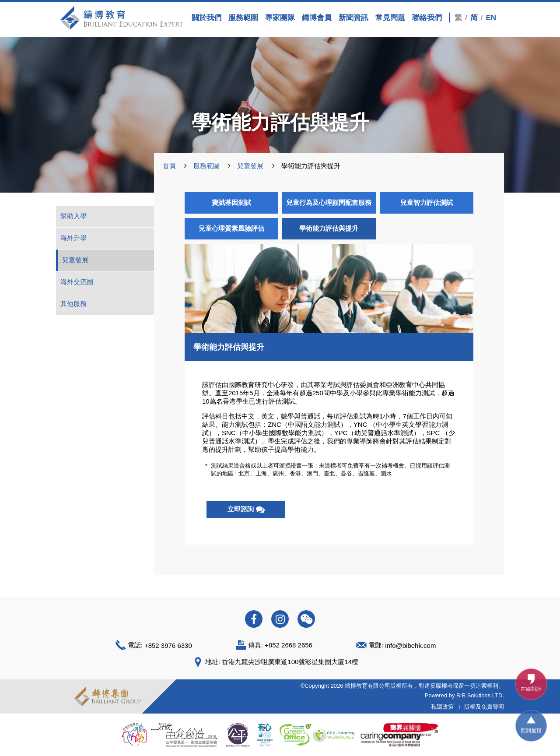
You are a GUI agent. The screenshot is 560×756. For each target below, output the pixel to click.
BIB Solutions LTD (479, 695)
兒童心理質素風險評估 (231, 228)
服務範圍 (206, 166)
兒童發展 (250, 166)
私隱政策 (442, 707)
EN (491, 17)
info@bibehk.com (410, 645)
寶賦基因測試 (231, 202)
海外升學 (73, 238)
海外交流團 (77, 282)
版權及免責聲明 (484, 707)
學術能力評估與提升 (329, 228)
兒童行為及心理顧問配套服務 (329, 202)
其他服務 (73, 304)
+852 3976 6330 (168, 645)
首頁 (169, 166)
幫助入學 (73, 216)
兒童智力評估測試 (427, 202)
